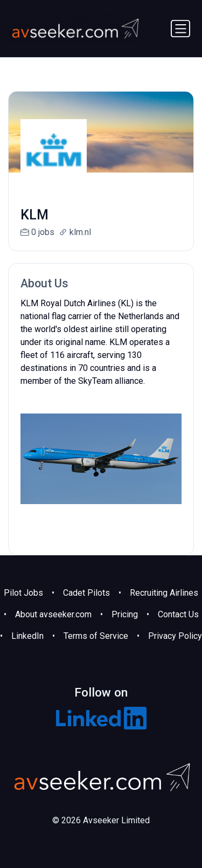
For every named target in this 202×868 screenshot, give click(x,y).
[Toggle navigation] (180, 29)
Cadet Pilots (86, 593)
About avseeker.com (53, 614)
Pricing (125, 614)
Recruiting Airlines (164, 593)
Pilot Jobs (23, 593)
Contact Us (178, 614)
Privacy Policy (175, 636)
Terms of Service (96, 636)
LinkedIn (27, 636)
